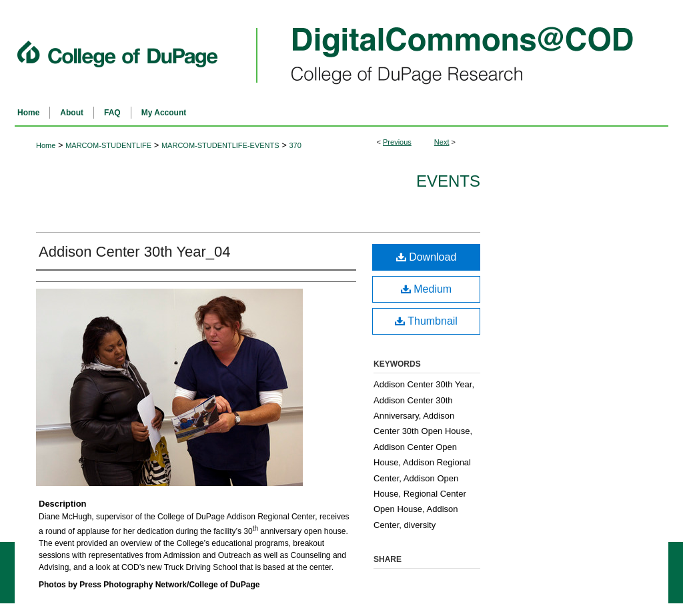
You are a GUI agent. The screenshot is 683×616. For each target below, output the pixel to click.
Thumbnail (426, 321)
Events (448, 181)
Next (442, 142)
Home (46, 145)
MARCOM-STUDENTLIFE (108, 145)
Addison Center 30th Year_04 (134, 252)
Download (427, 257)
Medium (426, 289)
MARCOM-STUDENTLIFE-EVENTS (220, 145)
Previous (397, 142)
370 (295, 145)
